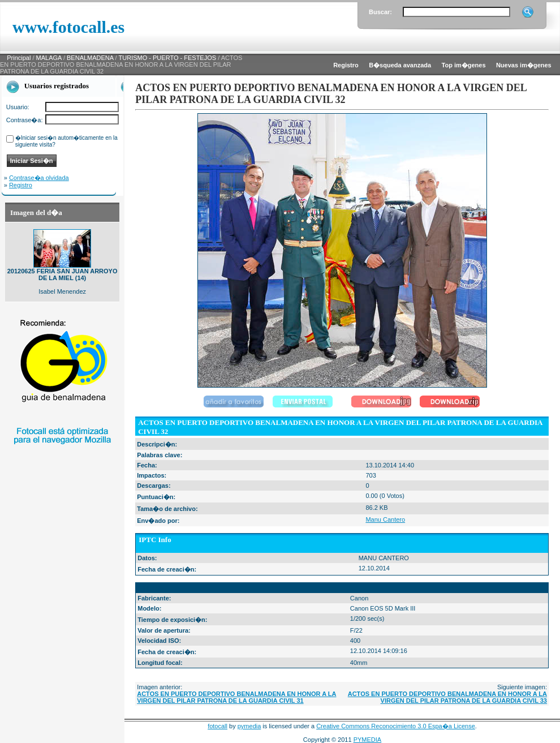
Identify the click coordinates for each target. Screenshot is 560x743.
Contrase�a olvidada (39, 178)
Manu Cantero (385, 519)
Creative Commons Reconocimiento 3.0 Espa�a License (396, 726)
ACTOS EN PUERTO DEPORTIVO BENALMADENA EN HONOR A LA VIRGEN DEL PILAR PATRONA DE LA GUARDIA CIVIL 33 (447, 697)
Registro (21, 185)
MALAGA (49, 58)
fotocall (217, 726)
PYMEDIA (368, 740)
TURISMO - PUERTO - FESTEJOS (168, 58)
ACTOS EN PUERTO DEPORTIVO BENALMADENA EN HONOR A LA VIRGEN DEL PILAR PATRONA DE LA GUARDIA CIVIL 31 (236, 697)
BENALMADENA (90, 58)
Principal (19, 58)
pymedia (249, 726)
